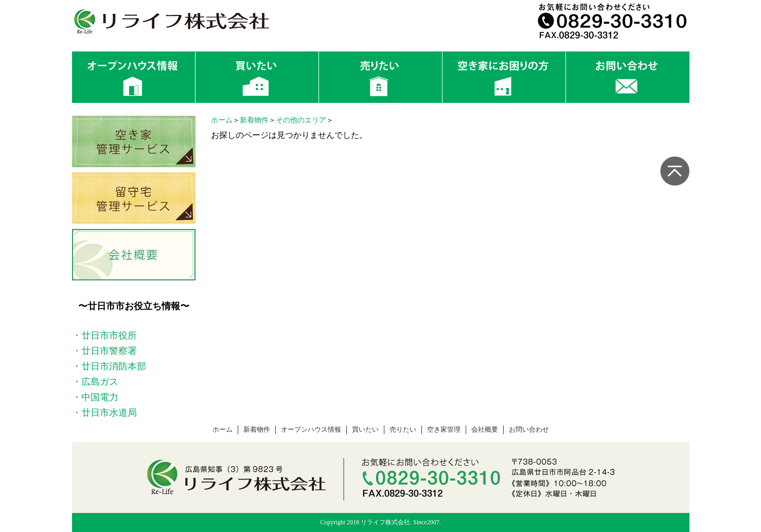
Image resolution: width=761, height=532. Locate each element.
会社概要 (485, 430)
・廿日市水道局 (104, 413)
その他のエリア (301, 120)
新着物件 (254, 120)
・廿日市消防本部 (109, 366)
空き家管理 (444, 430)
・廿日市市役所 (104, 335)
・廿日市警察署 (104, 351)
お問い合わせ (529, 430)
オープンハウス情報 (311, 430)
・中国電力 (95, 397)
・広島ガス (95, 382)
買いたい (365, 430)
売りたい (403, 430)
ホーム (222, 120)
